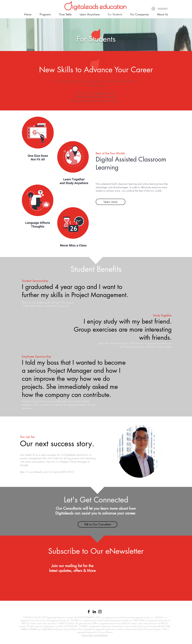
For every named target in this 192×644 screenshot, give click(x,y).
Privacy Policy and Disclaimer (95, 635)
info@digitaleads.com (83, 607)
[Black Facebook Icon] (89, 612)
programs (101, 93)
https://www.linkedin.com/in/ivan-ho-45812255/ (47, 472)
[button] (97, 524)
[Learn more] (111, 202)
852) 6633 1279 (104, 607)
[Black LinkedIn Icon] (94, 612)
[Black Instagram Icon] (100, 612)
